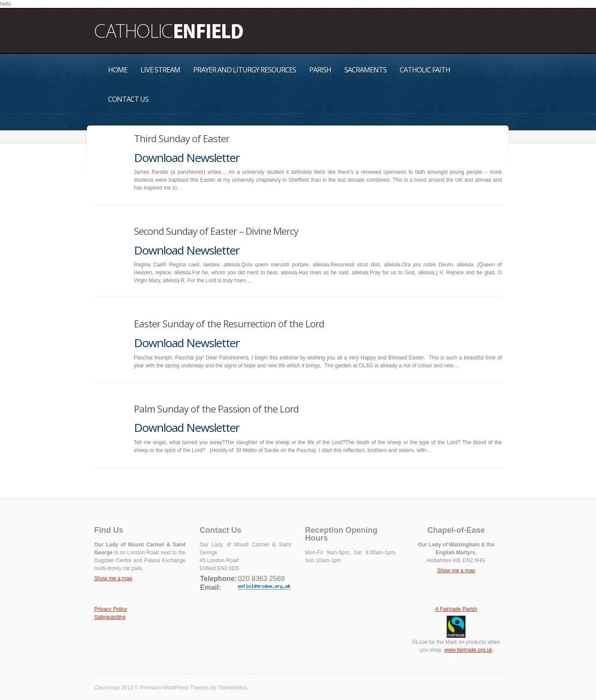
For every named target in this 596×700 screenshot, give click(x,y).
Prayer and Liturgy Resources (245, 70)
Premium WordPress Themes (175, 688)
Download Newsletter (187, 158)
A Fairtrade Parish (456, 609)
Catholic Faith (425, 70)
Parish (320, 70)
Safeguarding (110, 617)
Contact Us (128, 99)
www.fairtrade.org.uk (468, 650)
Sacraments (365, 70)
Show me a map (114, 578)
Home (118, 70)
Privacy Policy (111, 609)
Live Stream (160, 70)
